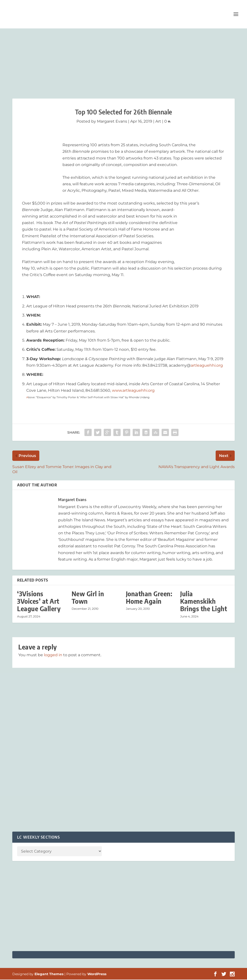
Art (158, 122)
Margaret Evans (112, 122)
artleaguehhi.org (207, 366)
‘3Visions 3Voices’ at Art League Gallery (39, 602)
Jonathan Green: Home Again (149, 598)
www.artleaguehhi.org (133, 391)
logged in (53, 655)
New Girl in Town (88, 598)
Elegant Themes (49, 974)
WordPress (97, 974)
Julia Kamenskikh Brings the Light (204, 602)
